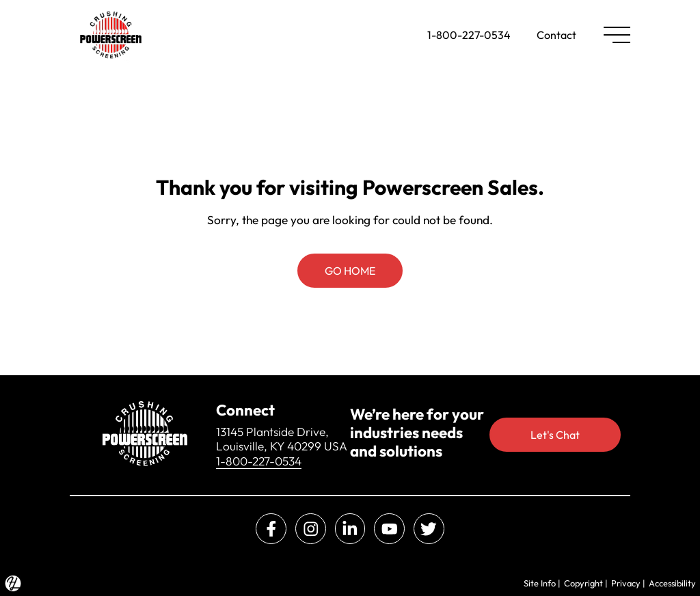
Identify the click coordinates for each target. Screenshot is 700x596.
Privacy (626, 583)
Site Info (540, 583)
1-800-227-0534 (469, 35)
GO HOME (350, 271)
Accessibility (672, 583)
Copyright (583, 583)
